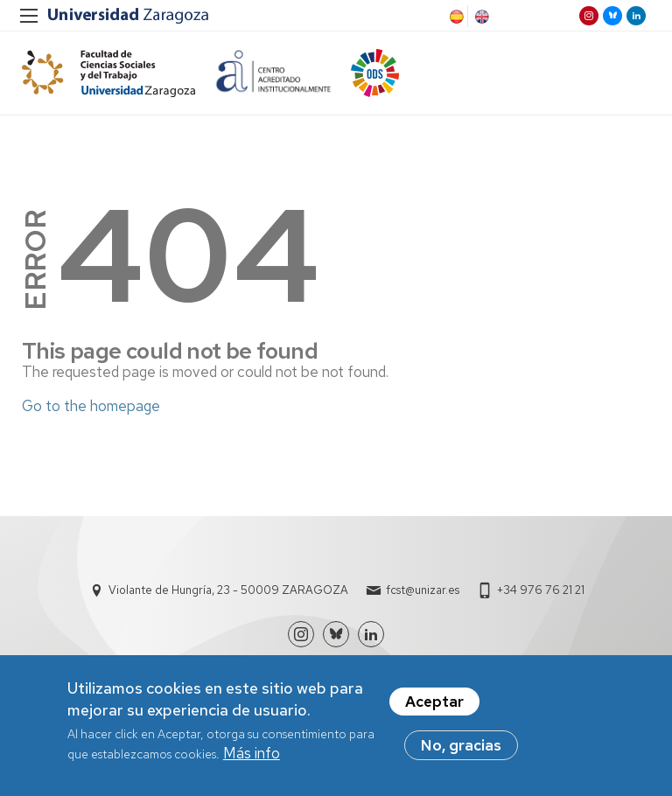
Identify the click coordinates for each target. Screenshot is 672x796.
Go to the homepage (91, 406)
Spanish (455, 17)
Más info (252, 757)
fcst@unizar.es (423, 590)
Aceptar (434, 705)
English (480, 17)
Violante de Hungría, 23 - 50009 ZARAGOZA (228, 590)
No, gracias (461, 749)
